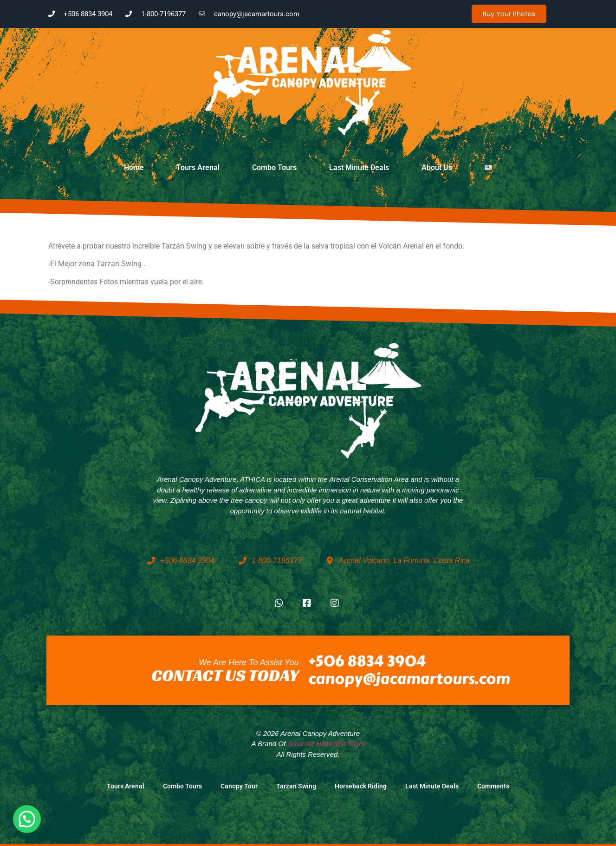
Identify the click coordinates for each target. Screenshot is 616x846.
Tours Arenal (198, 167)
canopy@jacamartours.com (409, 679)
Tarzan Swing (296, 786)
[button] (27, 819)
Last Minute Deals (359, 167)
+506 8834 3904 (367, 661)
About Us (437, 167)
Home (134, 167)
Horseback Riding (361, 786)
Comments (493, 786)
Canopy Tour (239, 786)
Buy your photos (509, 14)
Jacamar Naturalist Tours (326, 744)
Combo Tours (274, 167)
